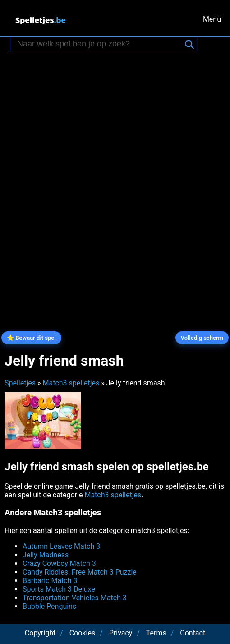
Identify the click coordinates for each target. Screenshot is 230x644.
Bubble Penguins (49, 606)
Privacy (121, 633)
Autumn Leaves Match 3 (61, 546)
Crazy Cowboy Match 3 (59, 563)
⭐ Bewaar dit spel (31, 338)
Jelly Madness (46, 555)
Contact (193, 633)
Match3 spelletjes (71, 383)
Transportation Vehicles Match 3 (75, 598)
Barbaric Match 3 (50, 581)
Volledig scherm (202, 338)
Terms (156, 633)
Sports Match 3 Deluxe (59, 589)
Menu (212, 19)
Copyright (40, 633)
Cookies (82, 633)
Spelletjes (20, 383)
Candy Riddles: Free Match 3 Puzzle (80, 572)
